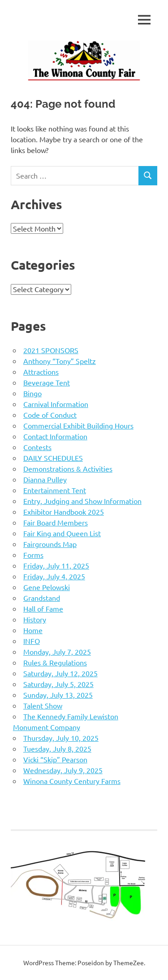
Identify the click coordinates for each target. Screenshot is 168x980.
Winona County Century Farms (72, 781)
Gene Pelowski (47, 587)
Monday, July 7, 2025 (57, 652)
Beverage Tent (47, 382)
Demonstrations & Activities (68, 468)
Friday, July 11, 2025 (56, 565)
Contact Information (55, 436)
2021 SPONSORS (51, 350)
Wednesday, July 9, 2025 (63, 770)
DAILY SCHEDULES (53, 458)
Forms (33, 555)
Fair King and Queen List (62, 533)
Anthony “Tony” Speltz (60, 361)
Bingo (32, 393)
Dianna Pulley (45, 479)
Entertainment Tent (55, 490)
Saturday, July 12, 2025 (60, 673)
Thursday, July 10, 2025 (61, 738)
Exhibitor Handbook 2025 (64, 512)
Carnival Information (56, 404)
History (35, 619)
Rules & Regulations (55, 662)
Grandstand (42, 598)
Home (33, 630)
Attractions (41, 372)
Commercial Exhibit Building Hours (78, 425)
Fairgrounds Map (50, 544)
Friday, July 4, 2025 (54, 576)
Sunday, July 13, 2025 (58, 695)
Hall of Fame (43, 608)
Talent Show (43, 705)
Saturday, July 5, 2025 (58, 684)
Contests (37, 447)
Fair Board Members (56, 522)
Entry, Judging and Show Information (82, 501)
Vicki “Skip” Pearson (55, 759)
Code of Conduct (50, 415)
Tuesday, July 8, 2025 (57, 748)
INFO (32, 641)
